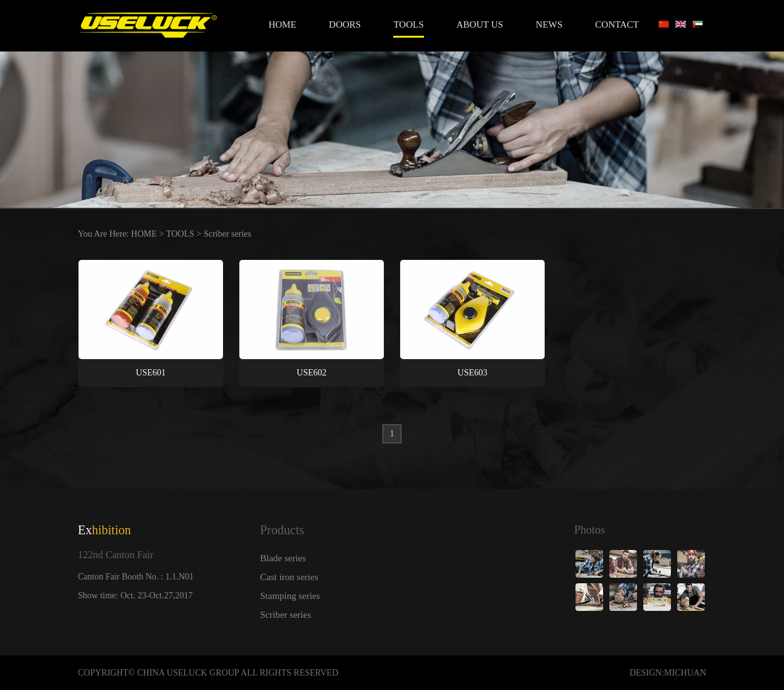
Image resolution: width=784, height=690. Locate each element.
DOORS (345, 24)
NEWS (549, 24)
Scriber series (227, 234)
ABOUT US (480, 24)
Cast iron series (289, 577)
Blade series (283, 558)
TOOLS (408, 24)
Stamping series (290, 596)
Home (282, 24)
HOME (144, 234)
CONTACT (617, 24)
